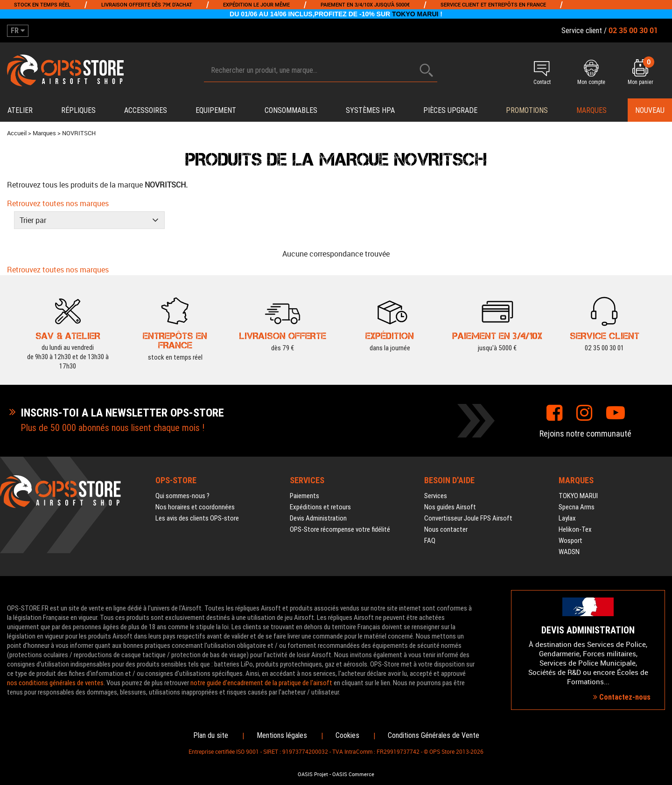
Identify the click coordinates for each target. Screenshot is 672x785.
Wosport (570, 541)
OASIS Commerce (353, 774)
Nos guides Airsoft (450, 507)
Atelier (20, 110)
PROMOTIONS (527, 110)
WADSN (569, 552)
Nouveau (650, 110)
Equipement (216, 110)
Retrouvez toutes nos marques (58, 203)
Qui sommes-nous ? (182, 496)
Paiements (304, 496)
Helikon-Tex (575, 529)
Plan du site (211, 735)
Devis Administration (318, 518)
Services (436, 496)
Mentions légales (282, 735)
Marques (591, 110)
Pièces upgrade (450, 110)
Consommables (291, 110)
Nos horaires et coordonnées (195, 507)
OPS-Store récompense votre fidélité (340, 529)
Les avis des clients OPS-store (197, 518)
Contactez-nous (622, 697)
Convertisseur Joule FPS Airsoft (468, 518)
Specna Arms (577, 507)
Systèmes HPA (370, 110)
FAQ (430, 541)
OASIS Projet (313, 774)
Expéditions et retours (320, 507)
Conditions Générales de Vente (434, 735)
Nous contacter (446, 529)
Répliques (78, 110)
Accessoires (146, 110)
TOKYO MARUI (415, 14)
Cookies (347, 735)
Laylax (567, 518)
